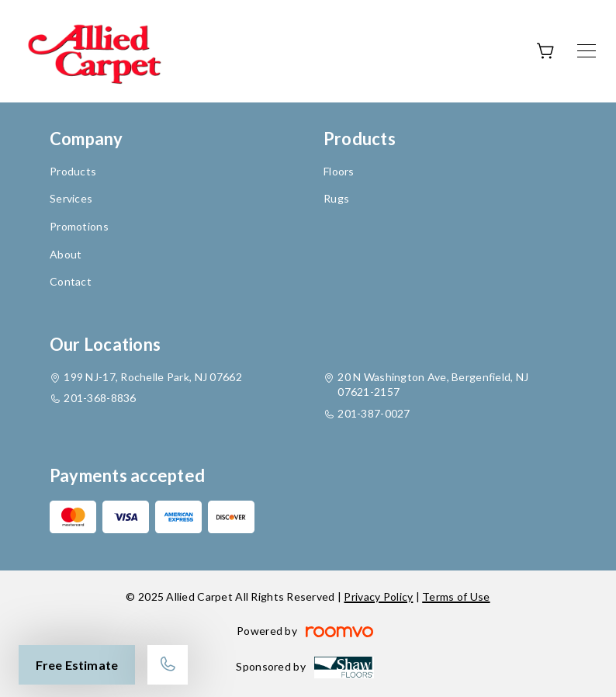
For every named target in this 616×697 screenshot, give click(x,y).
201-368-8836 (100, 398)
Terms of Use (456, 596)
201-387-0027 (374, 413)
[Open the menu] (587, 51)
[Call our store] (168, 665)
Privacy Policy (378, 596)
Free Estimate (77, 665)
